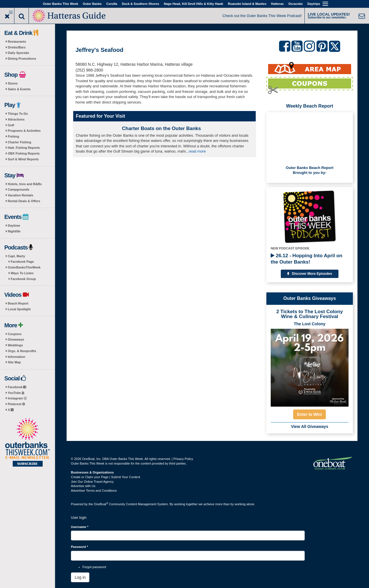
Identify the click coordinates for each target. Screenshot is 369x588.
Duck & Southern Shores (141, 4)
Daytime (14, 226)
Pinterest (16, 404)
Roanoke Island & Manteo (247, 4)
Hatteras (277, 4)
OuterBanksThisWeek (24, 267)
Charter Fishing (19, 142)
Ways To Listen (22, 273)
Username (80, 527)
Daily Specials (18, 53)
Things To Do (18, 114)
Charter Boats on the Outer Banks (161, 128)
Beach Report (18, 303)
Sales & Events (19, 89)
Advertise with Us (83, 486)
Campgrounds (19, 189)
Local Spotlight (19, 309)
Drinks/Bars (17, 47)
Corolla (112, 4)
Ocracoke (295, 4)
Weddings (15, 345)
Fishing (13, 136)
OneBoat (101, 504)
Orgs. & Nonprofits (22, 351)
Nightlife (14, 231)
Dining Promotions (22, 59)
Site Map (14, 362)
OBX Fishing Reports (24, 153)
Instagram (17, 398)
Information (17, 357)
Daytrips (314, 4)
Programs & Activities (24, 131)
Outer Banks (92, 4)
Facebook (17, 387)
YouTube (16, 393)
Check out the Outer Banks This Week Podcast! (262, 16)
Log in (80, 577)
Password (79, 547)
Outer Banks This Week (61, 4)
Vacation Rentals (20, 195)
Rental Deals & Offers (24, 201)
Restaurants (17, 42)
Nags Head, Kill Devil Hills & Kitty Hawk (193, 4)
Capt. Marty (16, 256)
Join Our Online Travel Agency (92, 482)
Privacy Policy (183, 459)
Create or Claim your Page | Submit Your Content (106, 477)
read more (197, 151)
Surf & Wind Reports (23, 159)
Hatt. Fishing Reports (24, 148)
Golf (11, 125)
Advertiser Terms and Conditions (94, 491)
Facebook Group (23, 279)
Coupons (15, 334)
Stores (13, 83)
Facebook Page (22, 262)
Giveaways (16, 339)
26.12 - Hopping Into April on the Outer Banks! (306, 259)
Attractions (16, 119)
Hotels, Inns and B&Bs (25, 184)
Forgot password (94, 567)
